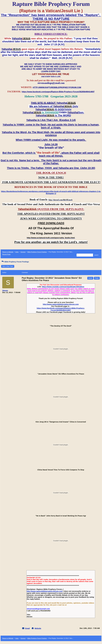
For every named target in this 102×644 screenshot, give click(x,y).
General (23, 252)
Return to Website (8, 252)
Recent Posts (6, 254)
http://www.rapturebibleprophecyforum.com (61, 304)
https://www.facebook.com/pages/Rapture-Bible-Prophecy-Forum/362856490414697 (61, 309)
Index (17, 252)
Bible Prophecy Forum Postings (37, 252)
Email (27, 628)
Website (38, 628)
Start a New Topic (8, 266)
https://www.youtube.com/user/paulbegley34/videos (63, 287)
